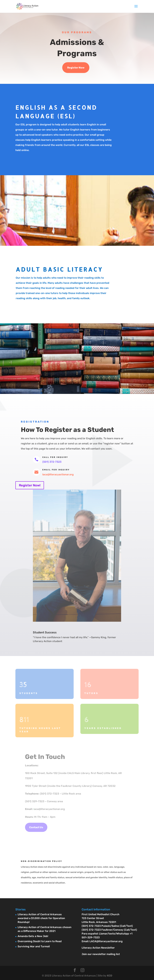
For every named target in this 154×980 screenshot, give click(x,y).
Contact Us (36, 827)
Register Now (76, 68)
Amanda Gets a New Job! (33, 936)
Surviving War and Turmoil (34, 946)
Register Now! (30, 485)
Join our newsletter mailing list (101, 954)
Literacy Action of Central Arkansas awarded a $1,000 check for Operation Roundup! (41, 918)
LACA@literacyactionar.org (106, 941)
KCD (110, 976)
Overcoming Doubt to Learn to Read (40, 941)
